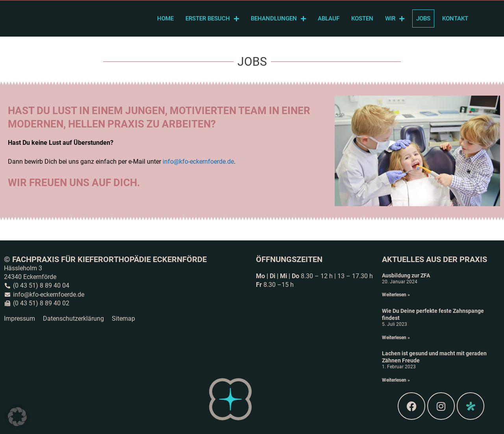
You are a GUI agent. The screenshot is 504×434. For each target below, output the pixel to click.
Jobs (423, 18)
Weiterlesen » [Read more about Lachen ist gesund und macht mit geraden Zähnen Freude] (396, 380)
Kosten (362, 18)
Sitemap (123, 319)
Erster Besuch (212, 19)
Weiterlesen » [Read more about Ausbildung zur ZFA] (396, 295)
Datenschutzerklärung (73, 319)
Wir (395, 19)
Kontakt (455, 18)
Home (165, 18)
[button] (17, 417)
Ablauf (329, 18)
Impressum (19, 319)
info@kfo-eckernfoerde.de (198, 162)
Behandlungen (278, 19)
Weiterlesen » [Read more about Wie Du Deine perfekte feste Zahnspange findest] (396, 338)
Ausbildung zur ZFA (406, 275)
